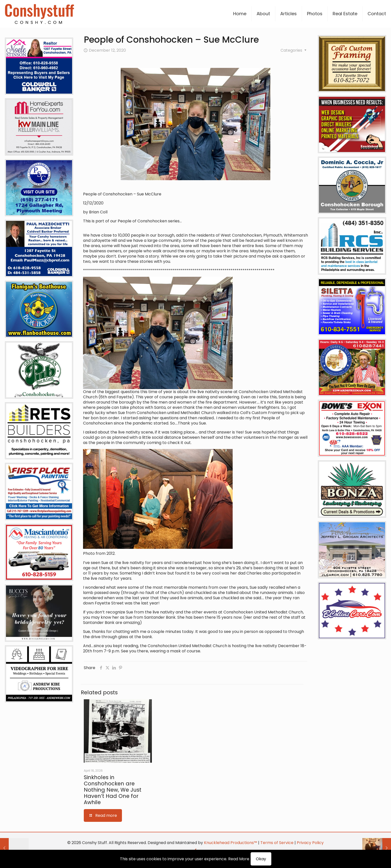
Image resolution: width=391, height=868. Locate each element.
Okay (261, 859)
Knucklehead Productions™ (231, 843)
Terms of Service (277, 843)
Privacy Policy (310, 843)
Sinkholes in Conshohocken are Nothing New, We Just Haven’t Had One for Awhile (113, 790)
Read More (239, 859)
